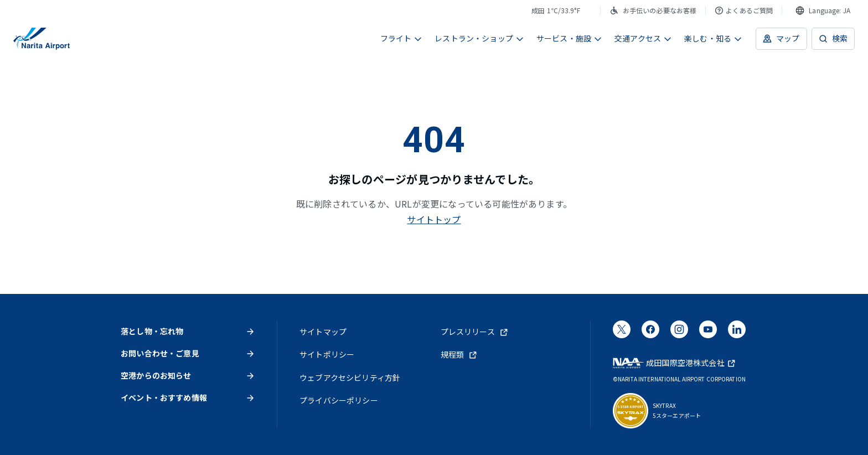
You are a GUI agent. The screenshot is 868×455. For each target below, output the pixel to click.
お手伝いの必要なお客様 (653, 10)
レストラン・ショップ (479, 38)
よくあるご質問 (744, 10)
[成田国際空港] (42, 39)
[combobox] (823, 11)
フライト (402, 38)
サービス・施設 (569, 38)
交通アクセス (643, 38)
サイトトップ (434, 219)
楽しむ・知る (713, 38)
